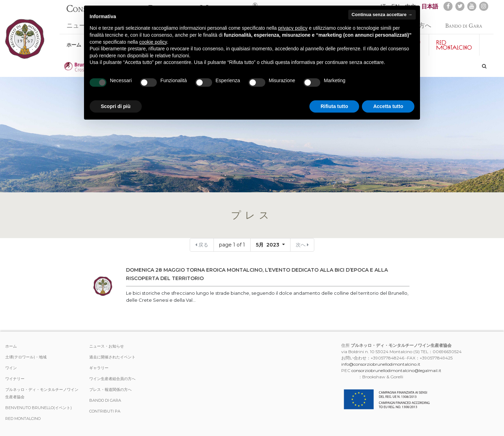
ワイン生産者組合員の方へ (112, 379)
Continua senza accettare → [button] (382, 15)
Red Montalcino (23, 419)
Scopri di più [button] (116, 106)
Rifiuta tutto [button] (334, 106)
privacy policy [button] (293, 28)
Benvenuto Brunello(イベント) (38, 408)
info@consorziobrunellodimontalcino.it (381, 364)
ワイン (11, 368)
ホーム (74, 41)
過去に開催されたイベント (112, 357)
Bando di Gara (464, 22)
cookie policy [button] (153, 42)
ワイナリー (15, 379)
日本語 (430, 6)
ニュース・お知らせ (107, 346)
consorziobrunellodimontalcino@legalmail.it (396, 370)
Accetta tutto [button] (388, 106)
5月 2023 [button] (268, 245)
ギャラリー (99, 368)
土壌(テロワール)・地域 (26, 357)
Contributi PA (105, 411)
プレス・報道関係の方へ (110, 389)
